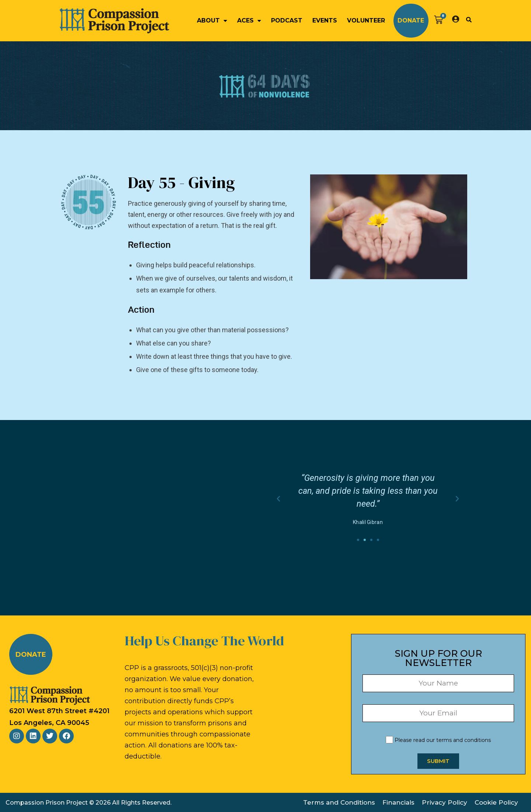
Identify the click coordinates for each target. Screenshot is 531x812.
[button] (469, 20)
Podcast (287, 20)
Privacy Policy (445, 802)
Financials (398, 802)
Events (325, 20)
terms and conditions (464, 740)
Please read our (438, 740)
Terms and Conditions (339, 802)
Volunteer (366, 20)
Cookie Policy (496, 802)
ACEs (249, 21)
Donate (411, 20)
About (212, 21)
